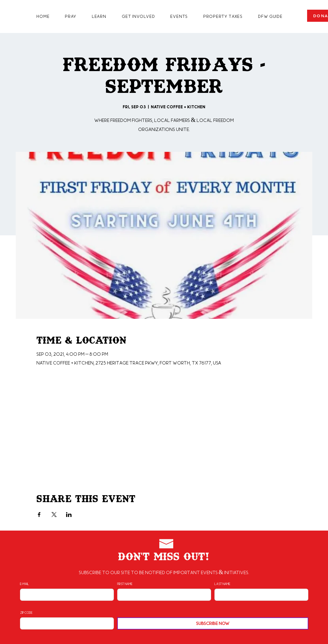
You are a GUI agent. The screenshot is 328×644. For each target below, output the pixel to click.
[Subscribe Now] (213, 623)
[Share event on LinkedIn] (69, 515)
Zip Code (26, 613)
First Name (125, 584)
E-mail (25, 584)
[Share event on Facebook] (39, 515)
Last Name (222, 584)
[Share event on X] (54, 515)
